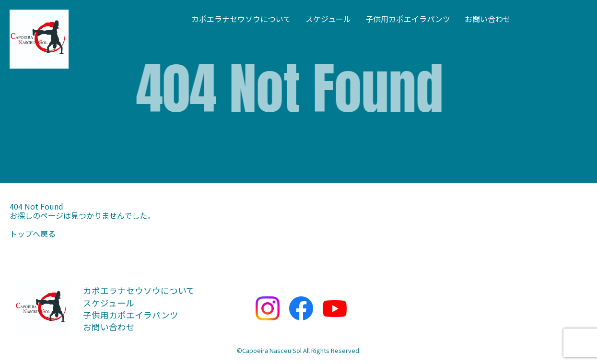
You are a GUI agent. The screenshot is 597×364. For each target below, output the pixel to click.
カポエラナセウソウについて (241, 19)
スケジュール (328, 19)
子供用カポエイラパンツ (408, 19)
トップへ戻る (33, 234)
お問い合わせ (488, 19)
